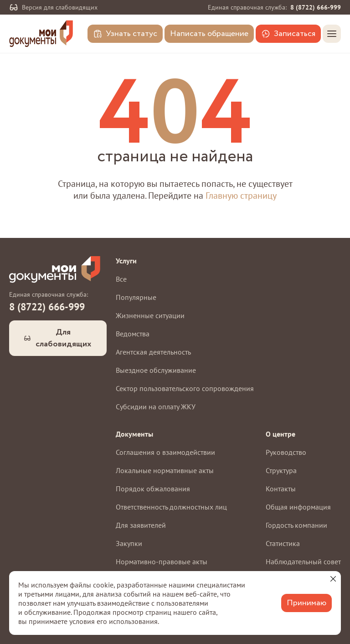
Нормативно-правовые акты (162, 562)
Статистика (283, 543)
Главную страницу (241, 196)
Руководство (286, 452)
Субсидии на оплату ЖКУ (156, 407)
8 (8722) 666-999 (316, 7)
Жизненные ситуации (150, 315)
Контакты (281, 489)
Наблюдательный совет (303, 562)
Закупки (129, 543)
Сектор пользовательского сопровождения (185, 388)
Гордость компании (296, 525)
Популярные (136, 297)
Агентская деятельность (153, 352)
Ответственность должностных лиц (171, 507)
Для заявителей (141, 525)
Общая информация (298, 507)
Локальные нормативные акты (165, 470)
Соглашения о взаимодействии (165, 452)
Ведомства (133, 334)
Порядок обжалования (153, 489)
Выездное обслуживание (156, 370)
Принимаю (306, 603)
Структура (281, 470)
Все (121, 279)
